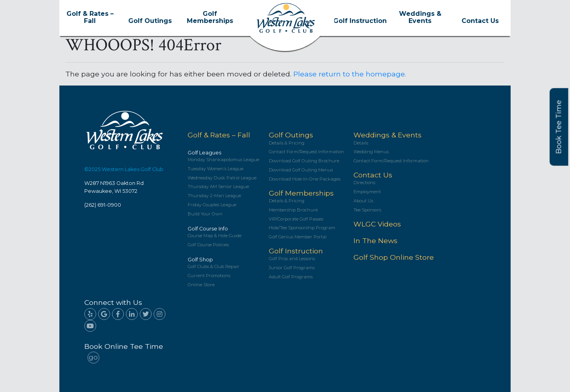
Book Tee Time (559, 127)
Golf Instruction (360, 21)
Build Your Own (205, 214)
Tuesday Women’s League (216, 169)
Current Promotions (209, 276)
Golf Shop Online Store (394, 257)
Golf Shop (200, 260)
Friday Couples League (212, 205)
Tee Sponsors (367, 210)
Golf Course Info (208, 229)
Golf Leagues (204, 153)
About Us (363, 201)
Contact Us (480, 21)
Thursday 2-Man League (214, 196)
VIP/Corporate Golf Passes (296, 219)
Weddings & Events (420, 17)
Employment (367, 192)
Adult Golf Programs (291, 277)
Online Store (201, 285)
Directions (364, 183)
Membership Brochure (293, 210)
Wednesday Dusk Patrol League (222, 178)
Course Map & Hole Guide (215, 236)
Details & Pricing (287, 143)
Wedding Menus (371, 152)
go (93, 357)
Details (361, 143)
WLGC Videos (377, 224)
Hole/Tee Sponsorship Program (302, 228)
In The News (375, 241)
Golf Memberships (210, 17)
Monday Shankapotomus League (223, 160)
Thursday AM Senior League (218, 187)
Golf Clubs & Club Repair (214, 267)
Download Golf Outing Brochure (304, 161)
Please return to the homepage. (350, 74)
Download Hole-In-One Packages (305, 179)
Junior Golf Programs (292, 268)
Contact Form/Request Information (306, 152)
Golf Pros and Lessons (292, 259)
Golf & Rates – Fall (90, 17)
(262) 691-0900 (103, 205)
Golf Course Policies (208, 245)
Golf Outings (150, 21)
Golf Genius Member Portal (298, 237)
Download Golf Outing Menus (301, 170)
